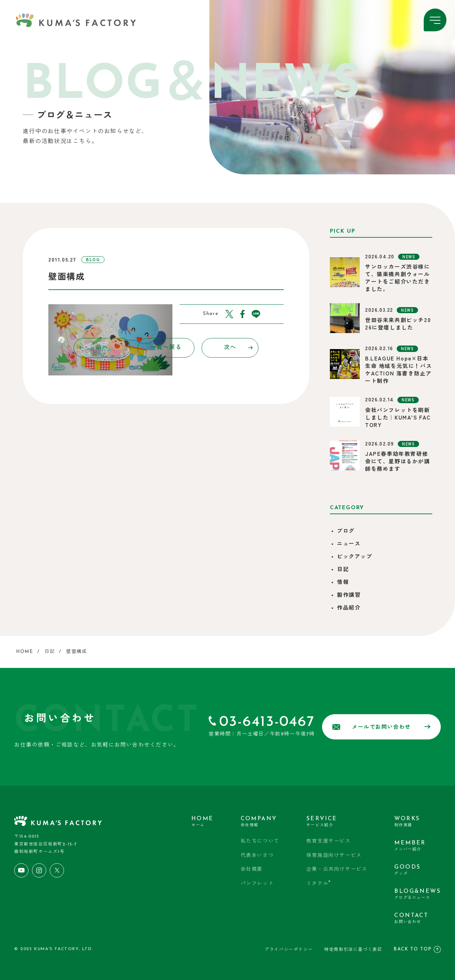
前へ (94, 348)
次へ (239, 348)
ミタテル (319, 883)
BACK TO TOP (417, 949)
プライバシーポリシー (289, 950)
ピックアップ (355, 557)
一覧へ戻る (166, 348)
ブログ (346, 531)
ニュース (349, 544)
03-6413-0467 (267, 722)
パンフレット (257, 884)
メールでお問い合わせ (381, 727)
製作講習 (349, 596)
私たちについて (260, 841)
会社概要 (252, 870)
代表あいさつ (257, 856)
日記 (343, 570)
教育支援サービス (329, 841)
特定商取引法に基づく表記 (353, 950)
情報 (343, 583)
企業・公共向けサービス (337, 870)
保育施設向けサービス (334, 856)
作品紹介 (349, 608)
